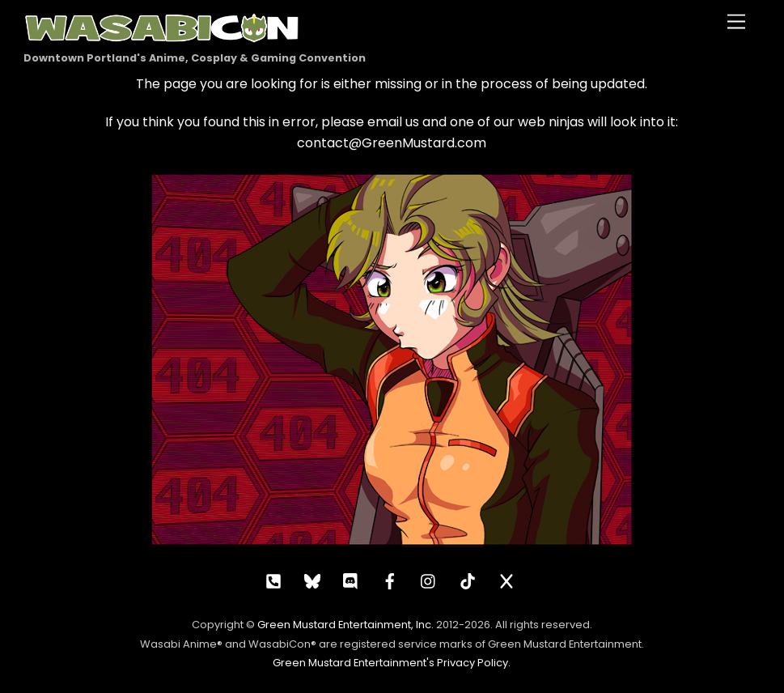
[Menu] (736, 22)
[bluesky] (312, 580)
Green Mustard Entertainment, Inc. (345, 625)
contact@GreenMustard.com (392, 143)
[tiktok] (468, 580)
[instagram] (429, 580)
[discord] (351, 580)
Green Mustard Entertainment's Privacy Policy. (392, 663)
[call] (273, 580)
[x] (506, 580)
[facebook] (390, 580)
